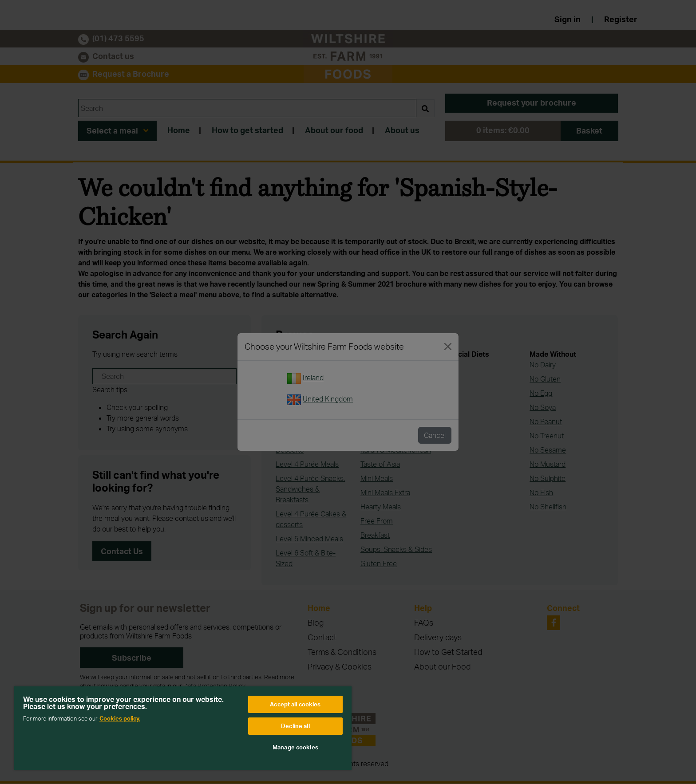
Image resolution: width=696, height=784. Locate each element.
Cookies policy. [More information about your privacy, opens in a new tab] (120, 718)
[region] (183, 728)
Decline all (295, 726)
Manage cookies (295, 747)
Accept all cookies (295, 704)
